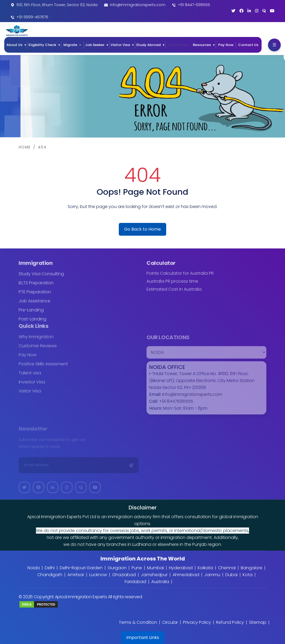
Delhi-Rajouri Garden (81, 568)
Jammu (212, 575)
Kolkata (205, 568)
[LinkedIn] (249, 11)
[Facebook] (241, 11)
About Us (14, 45)
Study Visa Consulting (41, 277)
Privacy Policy (197, 622)
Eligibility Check (42, 45)
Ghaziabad (124, 575)
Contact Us (248, 45)
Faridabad (135, 582)
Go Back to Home (142, 229)
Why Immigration (36, 340)
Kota (248, 575)
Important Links (143, 637)
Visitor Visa (120, 45)
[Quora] (264, 11)
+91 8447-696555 (194, 5)
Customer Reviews (38, 349)
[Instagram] (257, 11)
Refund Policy (230, 622)
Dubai (231, 575)
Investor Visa (32, 385)
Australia (160, 582)
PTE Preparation (35, 295)
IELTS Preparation (36, 286)
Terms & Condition (138, 622)
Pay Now (226, 45)
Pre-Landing (31, 313)
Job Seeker (95, 45)
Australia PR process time (172, 284)
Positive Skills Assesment (43, 367)
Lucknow (98, 575)
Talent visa (30, 376)
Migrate (70, 45)
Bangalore (252, 568)
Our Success (179, 45)
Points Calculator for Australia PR (180, 276)
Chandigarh (50, 575)
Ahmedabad (186, 575)
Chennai (227, 568)
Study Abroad (148, 45)
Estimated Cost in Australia (174, 292)
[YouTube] (272, 11)
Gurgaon (117, 568)
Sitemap (258, 622)
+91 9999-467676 (32, 17)
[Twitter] (233, 11)
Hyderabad (181, 568)
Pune (137, 568)
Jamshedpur (154, 575)
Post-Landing (32, 322)
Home (25, 147)
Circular (170, 622)
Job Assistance (34, 304)
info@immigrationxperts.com (138, 5)
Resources (202, 45)
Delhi (50, 568)
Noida (34, 568)
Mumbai (155, 568)
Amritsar (76, 575)
